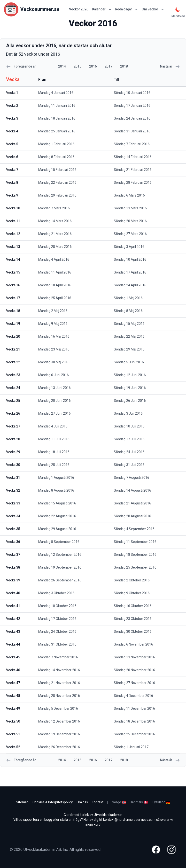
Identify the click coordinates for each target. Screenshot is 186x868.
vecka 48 (13, 696)
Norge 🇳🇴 (119, 802)
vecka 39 (13, 580)
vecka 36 (13, 542)
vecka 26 (13, 414)
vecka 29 (13, 452)
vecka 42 (13, 619)
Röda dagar (127, 9)
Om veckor (153, 9)
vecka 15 (13, 272)
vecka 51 (13, 734)
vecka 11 (13, 221)
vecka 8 (12, 183)
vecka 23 (13, 375)
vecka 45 (13, 657)
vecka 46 (13, 670)
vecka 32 (13, 491)
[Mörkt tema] (178, 9)
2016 (93, 66)
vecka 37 (13, 555)
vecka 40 (13, 593)
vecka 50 (13, 721)
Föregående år (21, 66)
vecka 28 (13, 439)
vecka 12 (13, 234)
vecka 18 (13, 311)
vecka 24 (13, 388)
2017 (108, 66)
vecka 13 (13, 247)
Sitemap (22, 802)
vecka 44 (13, 644)
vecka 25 (13, 401)
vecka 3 (12, 118)
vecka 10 (13, 208)
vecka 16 (13, 285)
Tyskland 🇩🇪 (161, 802)
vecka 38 (13, 567)
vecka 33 (13, 503)
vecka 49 (13, 709)
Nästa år (170, 66)
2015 (77, 66)
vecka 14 (13, 260)
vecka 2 (12, 106)
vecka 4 (12, 131)
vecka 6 (12, 157)
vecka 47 (13, 683)
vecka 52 (13, 747)
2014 (62, 66)
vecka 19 (13, 324)
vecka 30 (13, 465)
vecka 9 (12, 195)
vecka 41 (13, 606)
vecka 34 (13, 516)
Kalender (102, 9)
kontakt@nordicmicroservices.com (129, 820)
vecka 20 (13, 337)
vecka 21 (13, 349)
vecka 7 (12, 170)
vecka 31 (13, 478)
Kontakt (98, 802)
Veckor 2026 (79, 9)
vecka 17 (13, 298)
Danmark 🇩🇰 (139, 802)
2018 (124, 66)
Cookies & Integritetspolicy (53, 802)
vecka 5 (12, 144)
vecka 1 (12, 93)
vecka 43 (13, 632)
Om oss (82, 802)
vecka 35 (13, 529)
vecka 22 (13, 362)
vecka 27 (13, 426)
